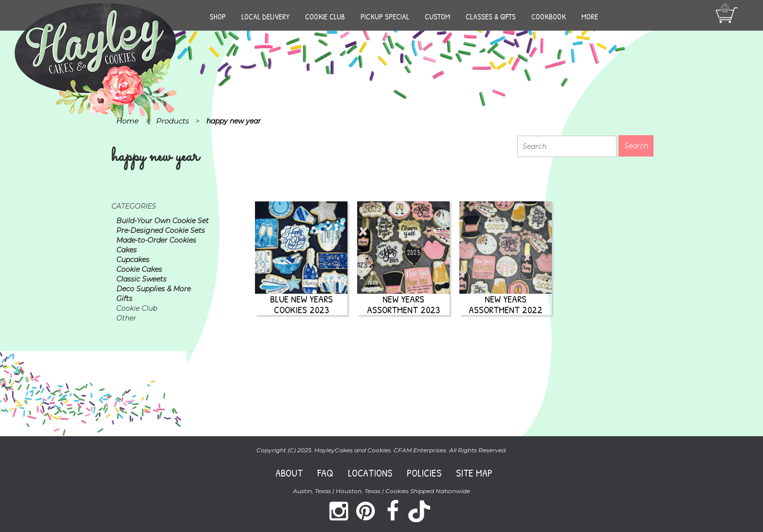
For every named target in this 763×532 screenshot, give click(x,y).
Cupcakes (133, 260)
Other (126, 318)
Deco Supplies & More (154, 289)
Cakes (127, 250)
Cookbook (549, 17)
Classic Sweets (141, 279)
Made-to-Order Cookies (156, 240)
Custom (437, 17)
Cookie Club (325, 17)
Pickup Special (385, 17)
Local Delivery (265, 17)
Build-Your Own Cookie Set (163, 221)
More (590, 17)
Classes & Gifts (491, 17)
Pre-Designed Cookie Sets (161, 231)
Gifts (124, 299)
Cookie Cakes (139, 269)
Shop (218, 17)
